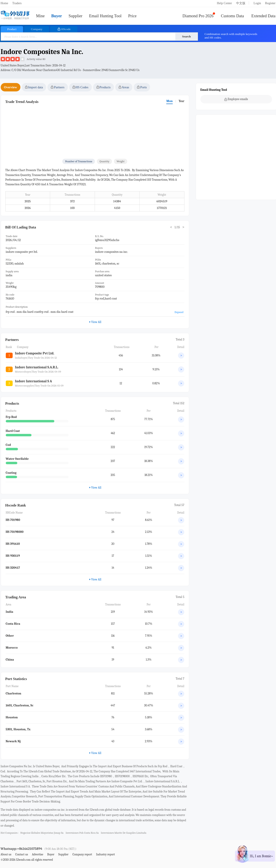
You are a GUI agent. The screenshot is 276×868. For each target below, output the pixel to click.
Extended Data (263, 16)
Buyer (57, 16)
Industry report (105, 854)
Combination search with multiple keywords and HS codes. (231, 36)
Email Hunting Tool (105, 16)
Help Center (224, 3)
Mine (40, 16)
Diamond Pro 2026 (198, 16)
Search (186, 36)
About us (6, 854)
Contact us (22, 854)
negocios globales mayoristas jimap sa (42, 833)
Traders (17, 3)
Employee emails (236, 99)
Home (4, 3)
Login (257, 3)
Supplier (75, 16)
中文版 (241, 3)
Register (270, 3)
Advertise (38, 854)
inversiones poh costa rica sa (82, 833)
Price (132, 16)
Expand (179, 312)
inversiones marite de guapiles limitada (124, 833)
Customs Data (233, 16)
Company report (82, 854)
